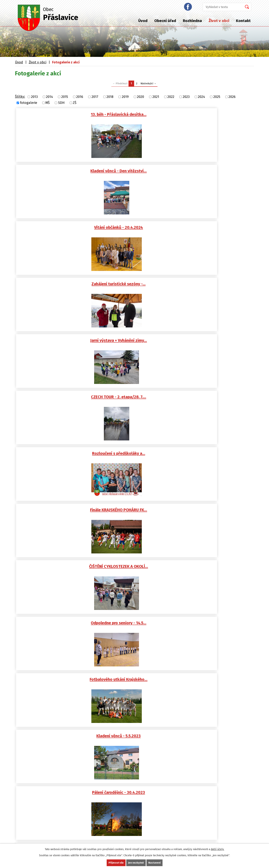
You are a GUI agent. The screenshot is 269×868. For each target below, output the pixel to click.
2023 (186, 97)
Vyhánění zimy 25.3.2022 (216, 628)
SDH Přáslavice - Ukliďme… (136, 628)
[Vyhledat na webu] (222, 7)
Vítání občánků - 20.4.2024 (216, 114)
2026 (232, 97)
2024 (201, 97)
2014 (49, 97)
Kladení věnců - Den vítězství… (136, 114)
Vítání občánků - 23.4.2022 (216, 571)
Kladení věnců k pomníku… (136, 571)
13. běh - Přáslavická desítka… (57, 114)
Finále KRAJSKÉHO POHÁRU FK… (136, 229)
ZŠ (75, 103)
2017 (95, 97)
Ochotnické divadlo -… (57, 628)
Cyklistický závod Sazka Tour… (136, 514)
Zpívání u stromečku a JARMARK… (216, 400)
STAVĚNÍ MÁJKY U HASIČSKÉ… (137, 343)
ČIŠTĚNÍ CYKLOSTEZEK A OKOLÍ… (216, 229)
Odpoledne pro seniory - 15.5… (57, 571)
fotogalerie (29, 103)
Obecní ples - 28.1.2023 (57, 400)
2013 (34, 97)
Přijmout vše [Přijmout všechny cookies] (116, 863)
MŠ (48, 103)
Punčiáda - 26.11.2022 (57, 457)
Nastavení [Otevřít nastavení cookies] (155, 863)
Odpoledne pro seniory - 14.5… (57, 286)
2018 (110, 97)
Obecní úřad (165, 21)
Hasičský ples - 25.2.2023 (216, 343)
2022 (171, 97)
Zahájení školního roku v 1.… (216, 457)
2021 (156, 97)
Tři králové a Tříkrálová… (137, 400)
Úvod (143, 21)
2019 (125, 97)
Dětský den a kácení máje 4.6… (216, 514)
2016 (80, 97)
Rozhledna (192, 21)
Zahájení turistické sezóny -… (57, 172)
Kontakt (243, 21)
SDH (61, 103)
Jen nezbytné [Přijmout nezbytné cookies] (136, 863)
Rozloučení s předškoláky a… (57, 229)
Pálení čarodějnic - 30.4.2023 (57, 343)
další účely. (217, 849)
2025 (217, 97)
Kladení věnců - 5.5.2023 (216, 286)
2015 (65, 97)
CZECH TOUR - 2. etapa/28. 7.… (216, 172)
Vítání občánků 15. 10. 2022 (136, 457)
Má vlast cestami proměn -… (57, 514)
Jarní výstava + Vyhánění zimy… (136, 172)
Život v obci (219, 21)
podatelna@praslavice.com (40, 726)
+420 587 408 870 (32, 744)
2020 (140, 97)
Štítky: (20, 97)
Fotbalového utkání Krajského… (136, 286)
